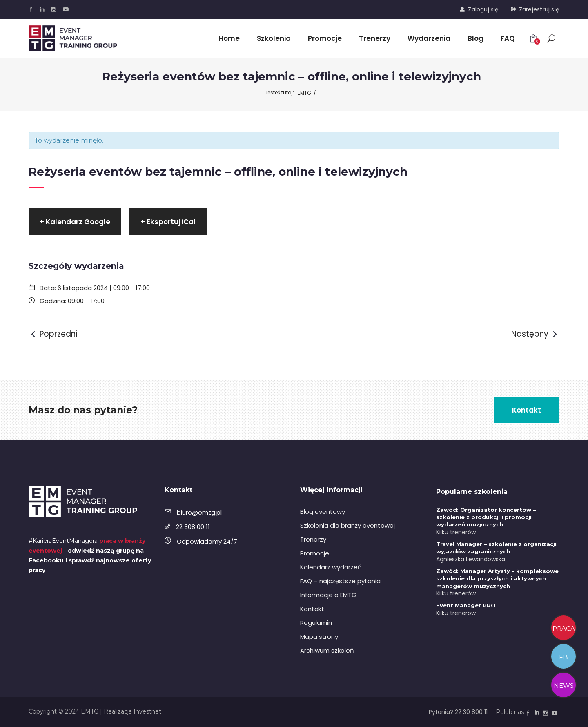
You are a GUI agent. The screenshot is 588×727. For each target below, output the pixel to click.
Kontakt (312, 609)
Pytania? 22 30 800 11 (458, 712)
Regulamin (316, 623)
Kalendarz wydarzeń (331, 568)
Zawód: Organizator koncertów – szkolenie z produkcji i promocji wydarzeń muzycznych (486, 517)
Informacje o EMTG (328, 595)
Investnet (147, 712)
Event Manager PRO (466, 606)
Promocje (315, 554)
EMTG (304, 93)
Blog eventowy (323, 512)
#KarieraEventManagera (63, 541)
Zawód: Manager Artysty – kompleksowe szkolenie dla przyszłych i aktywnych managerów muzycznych (497, 579)
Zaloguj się (483, 9)
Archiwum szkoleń (327, 651)
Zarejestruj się (539, 9)
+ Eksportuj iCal (168, 222)
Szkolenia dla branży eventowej (347, 526)
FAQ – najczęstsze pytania (340, 581)
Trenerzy (313, 540)
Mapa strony (319, 637)
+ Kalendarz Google (75, 222)
